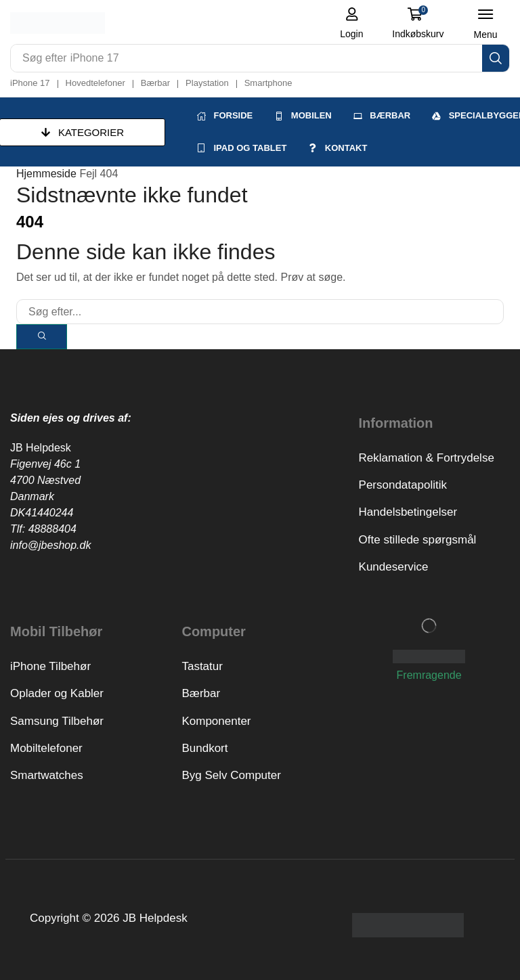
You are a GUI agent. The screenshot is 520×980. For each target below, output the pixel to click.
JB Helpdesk (41, 448)
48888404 (52, 529)
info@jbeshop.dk (50, 545)
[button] (352, 23)
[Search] (496, 58)
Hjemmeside (46, 174)
